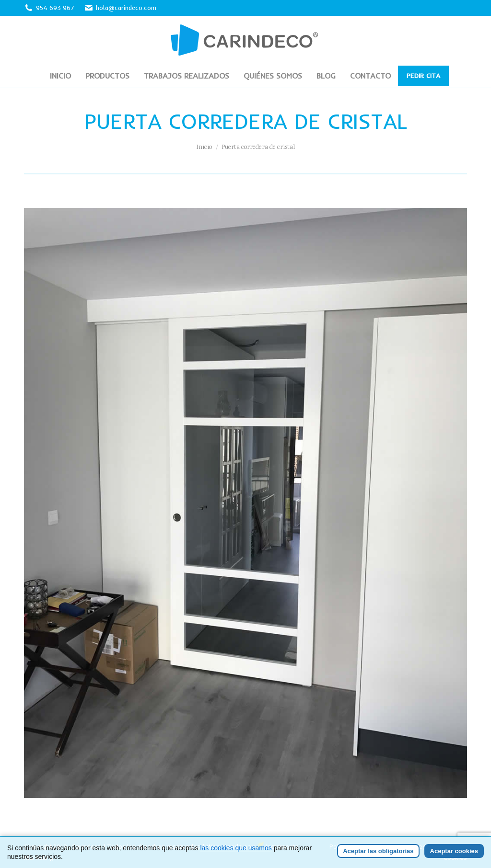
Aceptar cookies (454, 851)
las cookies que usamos (236, 848)
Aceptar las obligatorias (378, 851)
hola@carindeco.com (120, 8)
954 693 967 (55, 8)
